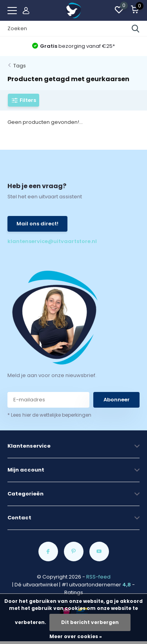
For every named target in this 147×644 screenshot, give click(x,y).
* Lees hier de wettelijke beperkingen (49, 415)
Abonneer (117, 400)
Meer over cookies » (76, 636)
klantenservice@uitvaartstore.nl (41, 241)
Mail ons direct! (37, 224)
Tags (20, 66)
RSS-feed (98, 577)
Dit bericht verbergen (90, 622)
